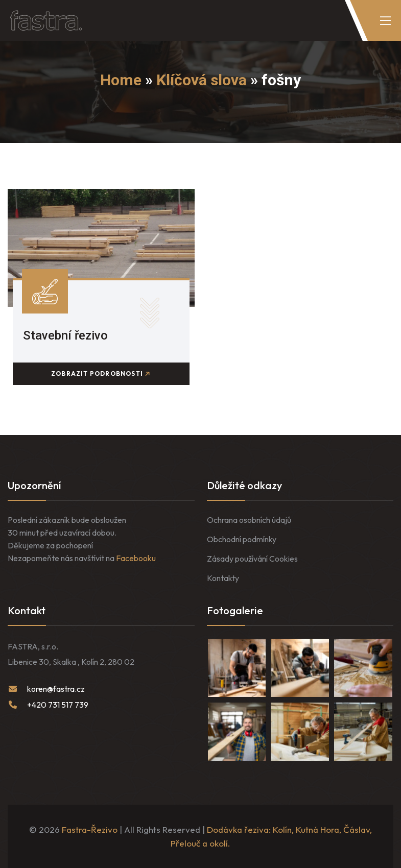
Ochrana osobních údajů (249, 520)
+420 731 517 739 (58, 705)
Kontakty (223, 578)
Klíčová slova (202, 80)
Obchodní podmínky (242, 539)
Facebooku (136, 558)
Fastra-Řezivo (90, 829)
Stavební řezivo (65, 335)
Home (121, 80)
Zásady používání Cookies (252, 559)
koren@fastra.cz (56, 689)
